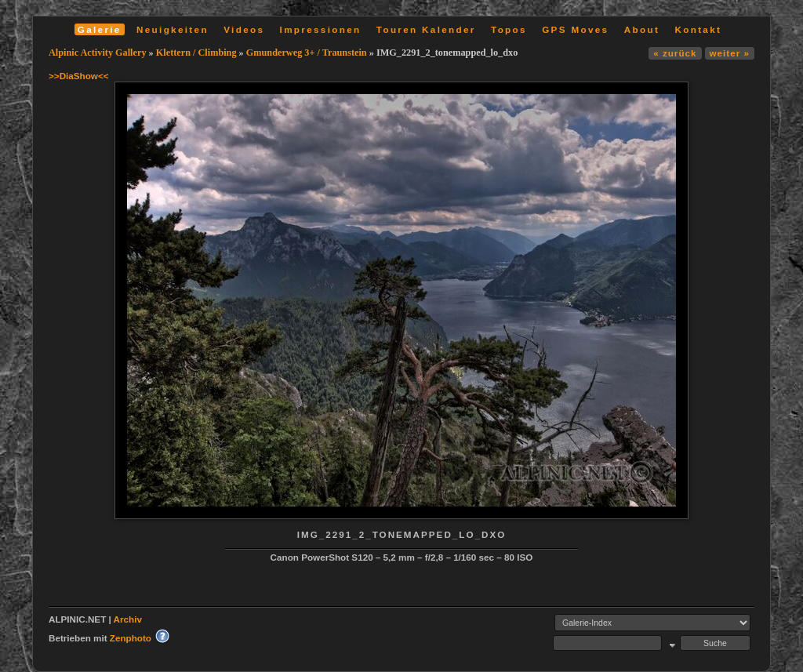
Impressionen (321, 29)
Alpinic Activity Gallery (98, 53)
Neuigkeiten (173, 29)
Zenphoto (131, 638)
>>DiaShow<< (79, 76)
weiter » (730, 53)
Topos (509, 29)
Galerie (100, 29)
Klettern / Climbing (196, 53)
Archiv (128, 619)
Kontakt (698, 29)
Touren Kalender (426, 29)
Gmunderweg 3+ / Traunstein (307, 53)
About (642, 29)
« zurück (675, 53)
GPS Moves (575, 29)
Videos (244, 29)
